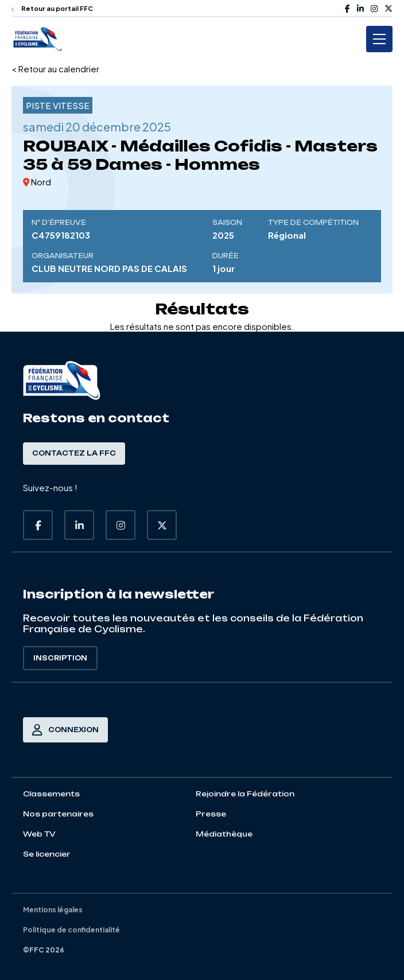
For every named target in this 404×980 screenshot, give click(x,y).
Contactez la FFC (74, 453)
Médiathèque (224, 834)
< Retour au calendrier (55, 69)
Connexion (65, 730)
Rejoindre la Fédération (245, 794)
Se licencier (47, 854)
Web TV (39, 834)
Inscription (60, 658)
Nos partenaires (58, 814)
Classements (51, 794)
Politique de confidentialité (71, 930)
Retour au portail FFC (52, 8)
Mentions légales (53, 910)
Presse (211, 814)
